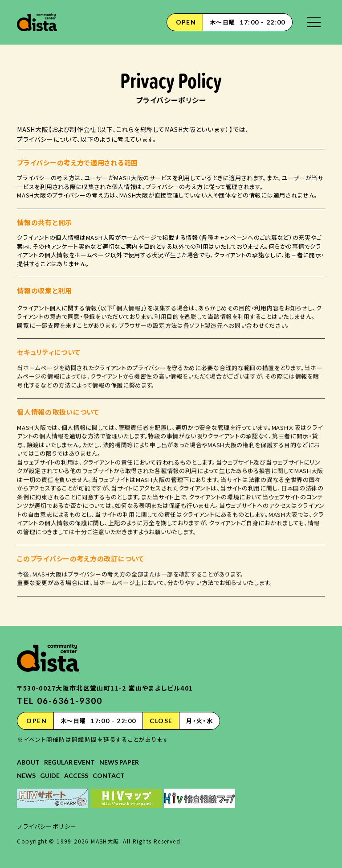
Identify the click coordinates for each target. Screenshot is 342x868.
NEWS (26, 775)
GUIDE (50, 775)
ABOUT (28, 762)
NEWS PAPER (119, 762)
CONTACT (109, 775)
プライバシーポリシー (47, 826)
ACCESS (76, 775)
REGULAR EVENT (69, 762)
